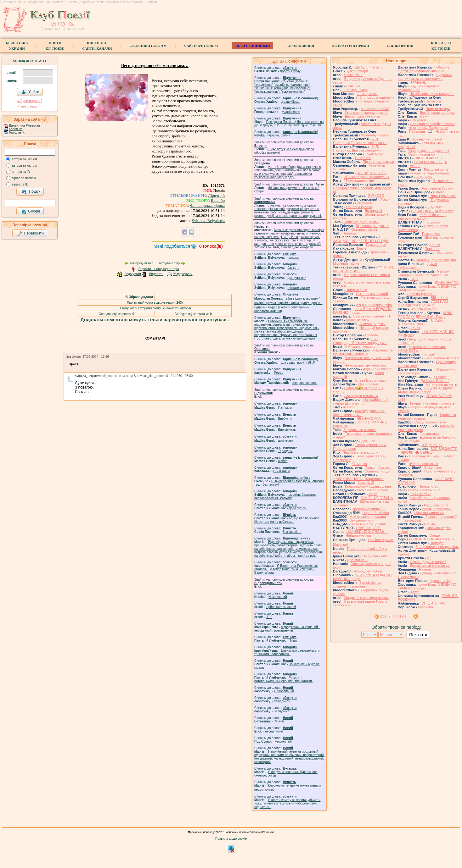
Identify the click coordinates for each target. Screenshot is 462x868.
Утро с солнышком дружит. (366, 113)
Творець (350, 233)
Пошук (31, 192)
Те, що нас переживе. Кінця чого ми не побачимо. (287, 520)
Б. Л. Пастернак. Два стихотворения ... (360, 148)
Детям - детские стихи (362, 116)
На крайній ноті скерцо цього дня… (360, 401)
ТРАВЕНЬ (354, 86)
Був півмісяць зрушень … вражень (357, 584)
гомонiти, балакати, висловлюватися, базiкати (285, 496)
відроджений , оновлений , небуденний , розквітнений (287, 629)
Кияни (425, 116)
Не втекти (363, 158)
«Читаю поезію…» (424, 464)
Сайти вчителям (201, 46)
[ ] (383, 616)
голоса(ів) (211, 246)
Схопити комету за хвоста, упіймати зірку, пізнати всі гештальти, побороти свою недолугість (287, 803)
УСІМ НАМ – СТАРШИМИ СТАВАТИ (424, 303)
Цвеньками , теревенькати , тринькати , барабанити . (288, 652)
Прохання (432, 249)
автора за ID (21, 172)
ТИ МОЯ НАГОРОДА (430, 162)
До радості (373, 211)
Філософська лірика (207, 205)
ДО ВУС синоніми (253, 46)
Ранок (435, 245)
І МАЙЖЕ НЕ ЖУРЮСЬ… (367, 532)
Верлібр (218, 200)
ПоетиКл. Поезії (55, 46)
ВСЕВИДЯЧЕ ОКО (371, 173)
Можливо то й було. (373, 490)
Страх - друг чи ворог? (428, 562)
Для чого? (439, 377)
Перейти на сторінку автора (159, 269)
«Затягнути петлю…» (361, 396)
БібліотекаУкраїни (17, 46)
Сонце (435, 535)
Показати (418, 635)
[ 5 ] (409, 616)
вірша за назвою (24, 178)
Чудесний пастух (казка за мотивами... (425, 77)
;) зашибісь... (290, 102)
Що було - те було (369, 67)
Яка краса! (418, 120)
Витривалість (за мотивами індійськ (363, 352)
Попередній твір (142, 263)
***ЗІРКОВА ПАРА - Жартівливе (358, 479)
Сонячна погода (377, 471)
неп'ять (349, 407)
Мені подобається (172, 246)
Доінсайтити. (298, 508)
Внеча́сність (287, 430)
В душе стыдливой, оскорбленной (419, 88)
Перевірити (31, 234)
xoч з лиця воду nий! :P (298, 363)
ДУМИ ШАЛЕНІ (447, 283)
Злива (415, 328)
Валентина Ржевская (25, 126)
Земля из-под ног (422, 154)
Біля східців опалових (377, 97)
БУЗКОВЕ (376, 196)
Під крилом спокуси (378, 162)
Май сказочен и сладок (368, 517)
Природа (437, 543)
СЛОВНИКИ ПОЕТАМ (148, 46)
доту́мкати (286, 441)
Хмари (385, 199)
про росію (432, 222)
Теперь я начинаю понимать (432, 403)
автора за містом (24, 166)
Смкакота (433, 101)
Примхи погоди (438, 109)
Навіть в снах (356, 290)
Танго (373, 494)
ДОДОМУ (435, 207)
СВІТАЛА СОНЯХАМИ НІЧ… (434, 539)
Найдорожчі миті (359, 535)
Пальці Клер (428, 486)
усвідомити (282, 701)
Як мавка (360, 464)
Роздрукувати (183, 274)
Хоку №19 (366, 483)
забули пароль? (30, 101)
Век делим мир (361, 520)
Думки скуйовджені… (417, 266)
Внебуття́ (285, 419)
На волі (425, 569)
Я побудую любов (368, 571)
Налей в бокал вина (424, 490)
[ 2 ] (390, 616)
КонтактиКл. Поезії (441, 46)
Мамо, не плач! (358, 320)
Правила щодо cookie (231, 839)
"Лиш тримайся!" (443, 196)
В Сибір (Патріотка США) (421, 322)
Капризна (425, 607)
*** (429, 558)
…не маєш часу (355, 90)
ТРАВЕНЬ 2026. (368, 528)
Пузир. (293, 641)
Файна (283, 461)
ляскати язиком (299, 288)
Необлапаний (284, 691)
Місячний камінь (346, 263)
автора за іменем (25, 159)
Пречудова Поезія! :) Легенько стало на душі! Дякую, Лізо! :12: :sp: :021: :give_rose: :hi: (289, 124)
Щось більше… (370, 384)
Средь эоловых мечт (431, 422)
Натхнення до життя (442, 384)
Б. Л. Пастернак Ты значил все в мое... (360, 141)
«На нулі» (424, 177)
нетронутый (283, 741)
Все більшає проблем (437, 113)
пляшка (293, 258)
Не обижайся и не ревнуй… (432, 94)
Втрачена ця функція (372, 226)
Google (31, 212)
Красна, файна (279, 135)
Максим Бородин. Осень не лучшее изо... (424, 273)
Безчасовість (292, 532)
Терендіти (285, 451)
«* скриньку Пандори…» (428, 128)
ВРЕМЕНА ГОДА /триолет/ (432, 211)
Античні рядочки (372, 324)
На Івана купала (359, 207)
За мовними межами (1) (373, 316)
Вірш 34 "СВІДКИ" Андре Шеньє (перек (425, 390)
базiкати (294, 268)
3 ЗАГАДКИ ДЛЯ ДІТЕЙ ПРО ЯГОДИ (361, 239)
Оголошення (301, 46)
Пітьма (429, 524)
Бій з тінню (439, 298)
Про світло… (357, 560)
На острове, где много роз (366, 365)
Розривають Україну (438, 188)
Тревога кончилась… (369, 509)
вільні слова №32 (375, 109)
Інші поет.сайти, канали (97, 46)
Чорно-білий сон (376, 513)
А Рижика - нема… (360, 346)
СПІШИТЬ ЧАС (433, 603)
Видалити (156, 274)
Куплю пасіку (441, 581)
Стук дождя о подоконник (428, 151)
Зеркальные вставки (360, 430)
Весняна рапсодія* (437, 509)
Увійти (31, 92)
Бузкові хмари (357, 71)
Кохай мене (374, 154)
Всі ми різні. (354, 75)
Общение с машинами (361, 222)
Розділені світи (436, 169)
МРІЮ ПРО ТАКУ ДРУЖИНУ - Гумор (425, 315)
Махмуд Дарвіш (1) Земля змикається (359, 413)
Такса (415, 592)
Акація (415, 166)
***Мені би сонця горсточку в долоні (422, 217)
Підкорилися (376, 245)
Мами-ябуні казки (375, 135)
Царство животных (429, 513)
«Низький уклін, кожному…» (367, 177)
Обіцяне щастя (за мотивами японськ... (424, 69)
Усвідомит (282, 711)
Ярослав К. (17, 133)
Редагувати (132, 274)
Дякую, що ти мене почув (430, 566)
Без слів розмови (423, 309)
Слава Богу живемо (371, 380)
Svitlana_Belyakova (208, 221)
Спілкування (400, 46)
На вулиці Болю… (377, 556)
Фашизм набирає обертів (436, 260)
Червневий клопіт (377, 369)
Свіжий (279, 721)
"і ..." (269, 617)
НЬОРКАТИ (282, 471)
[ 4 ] (403, 616)
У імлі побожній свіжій (442, 358)
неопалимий (274, 731)
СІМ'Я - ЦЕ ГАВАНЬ (377, 498)
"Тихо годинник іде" (360, 180)
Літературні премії (350, 46)
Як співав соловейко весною (432, 124)
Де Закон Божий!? (435, 381)
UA (54, 24)
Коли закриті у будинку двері (368, 486)
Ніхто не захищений (372, 294)
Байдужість (364, 203)
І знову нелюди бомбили (429, 173)
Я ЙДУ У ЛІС (432, 445)
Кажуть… (405, 554)
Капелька (16, 129)
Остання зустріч (364, 229)
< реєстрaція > (30, 106)
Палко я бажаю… (379, 467)
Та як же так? (420, 494)
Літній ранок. (367, 94)
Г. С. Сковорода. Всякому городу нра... (360, 341)
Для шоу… (370, 441)
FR (63, 24)
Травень (371, 335)
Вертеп (363, 248)
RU (72, 24)
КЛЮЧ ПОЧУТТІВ (428, 158)
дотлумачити (297, 278)
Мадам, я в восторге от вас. (366, 598)
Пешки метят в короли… (362, 452)
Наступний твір (169, 263)
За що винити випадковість (437, 547)
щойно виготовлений (281, 607)
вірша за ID (20, 184)
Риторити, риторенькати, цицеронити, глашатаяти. (284, 679)
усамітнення (291, 112)
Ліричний (216, 195)
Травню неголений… (429, 139)
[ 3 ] (396, 616)
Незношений (278, 597)
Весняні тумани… (421, 294)
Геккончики (431, 234)
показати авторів (179, 308)
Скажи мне (433, 467)
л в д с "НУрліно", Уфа (374, 305)
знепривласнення (304, 383)
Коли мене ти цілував (368, 524)
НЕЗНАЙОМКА (369, 418)
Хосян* (430, 354)
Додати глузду (290, 71)
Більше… (441, 192)
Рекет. (279, 373)
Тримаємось (430, 434)
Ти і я (414, 279)
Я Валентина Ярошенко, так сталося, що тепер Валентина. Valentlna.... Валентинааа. (286, 569)
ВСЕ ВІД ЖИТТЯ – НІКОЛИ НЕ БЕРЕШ (428, 451)
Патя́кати (285, 408)
